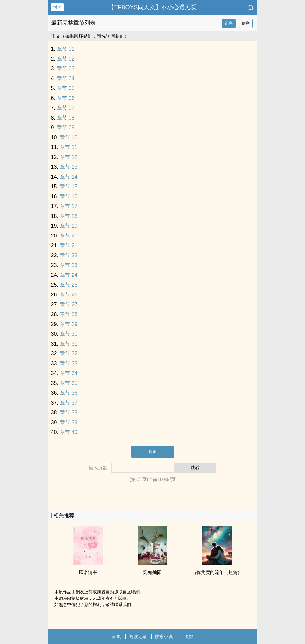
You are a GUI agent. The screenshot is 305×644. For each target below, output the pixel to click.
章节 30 (68, 334)
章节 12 (68, 157)
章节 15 (68, 187)
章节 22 (68, 255)
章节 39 (68, 422)
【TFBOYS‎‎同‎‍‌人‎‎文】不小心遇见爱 (152, 7)
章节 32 (68, 354)
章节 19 (68, 226)
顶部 (187, 636)
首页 (116, 636)
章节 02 (66, 59)
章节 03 (66, 69)
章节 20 (68, 236)
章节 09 (66, 128)
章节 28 (68, 314)
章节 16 (68, 196)
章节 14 (68, 177)
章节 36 (68, 393)
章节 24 (68, 275)
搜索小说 (164, 636)
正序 (229, 23)
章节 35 (68, 383)
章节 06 (66, 98)
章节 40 (68, 432)
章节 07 (66, 108)
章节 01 (66, 49)
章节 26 (68, 295)
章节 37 (68, 403)
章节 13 (68, 167)
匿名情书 (88, 572)
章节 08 (66, 118)
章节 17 (68, 206)
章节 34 (68, 373)
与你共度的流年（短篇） (217, 572)
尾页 (153, 452)
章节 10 (68, 137)
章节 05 (66, 88)
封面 (57, 7)
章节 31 (68, 344)
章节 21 (68, 246)
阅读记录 (138, 636)
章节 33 (68, 363)
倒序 (246, 23)
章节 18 (68, 216)
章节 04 (66, 78)
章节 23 (68, 265)
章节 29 (68, 324)
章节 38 (68, 413)
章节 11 (68, 147)
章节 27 (68, 304)
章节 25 (68, 285)
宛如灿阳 (152, 572)
